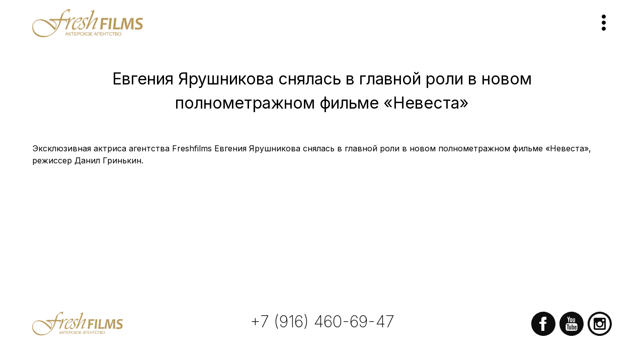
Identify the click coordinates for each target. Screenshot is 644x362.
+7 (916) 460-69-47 (322, 322)
